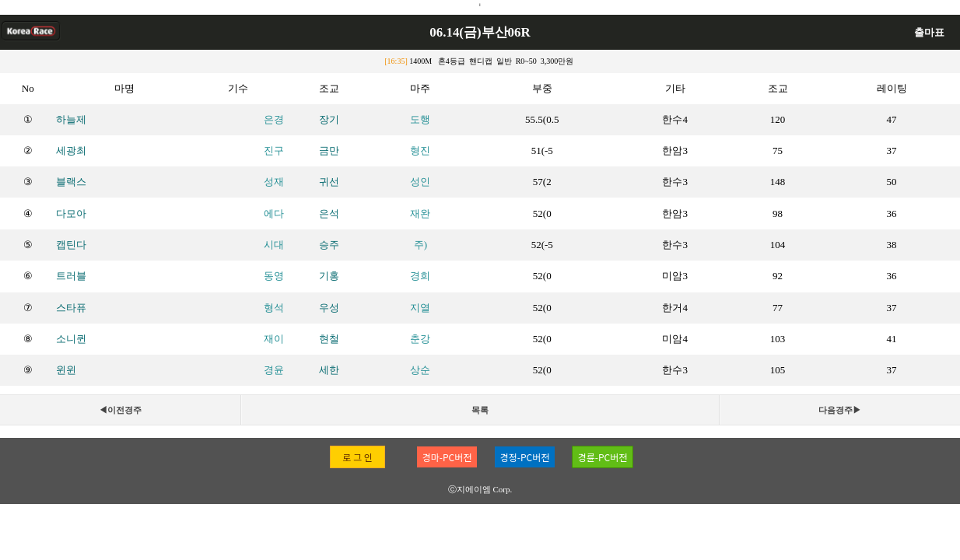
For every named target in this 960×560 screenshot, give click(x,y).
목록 (480, 410)
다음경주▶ (840, 410)
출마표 (929, 32)
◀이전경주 (120, 410)
